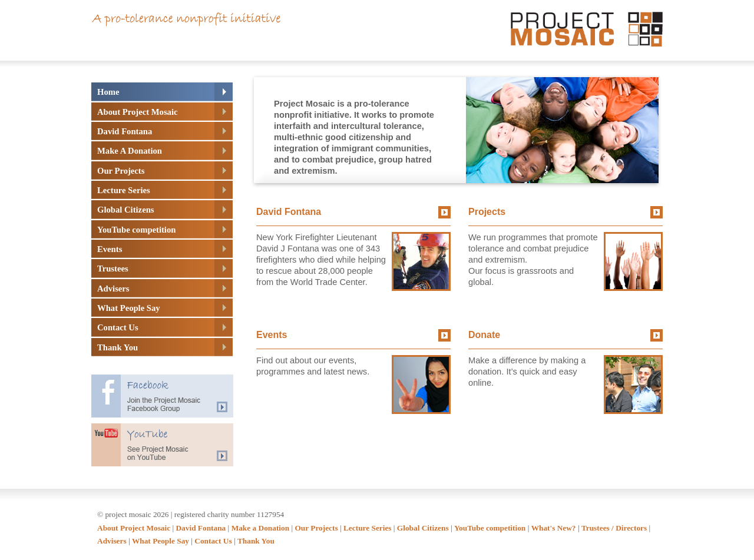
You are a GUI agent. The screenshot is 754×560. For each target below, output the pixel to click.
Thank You (256, 541)
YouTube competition (490, 528)
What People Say (161, 541)
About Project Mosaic (134, 528)
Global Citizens (423, 528)
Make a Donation (260, 528)
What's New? (554, 528)
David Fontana (201, 528)
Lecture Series (368, 528)
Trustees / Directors (614, 528)
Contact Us (213, 541)
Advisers (112, 541)
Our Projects (316, 528)
